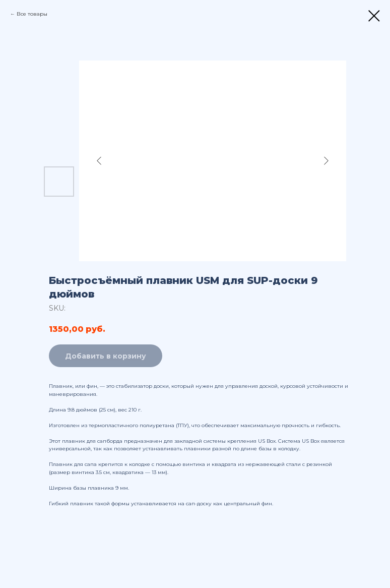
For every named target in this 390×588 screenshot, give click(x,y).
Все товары (32, 14)
